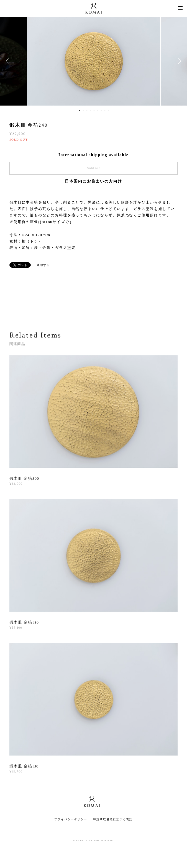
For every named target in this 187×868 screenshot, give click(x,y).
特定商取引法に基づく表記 (113, 819)
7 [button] (101, 110)
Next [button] (179, 61)
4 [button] (90, 110)
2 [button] (83, 110)
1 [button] (80, 110)
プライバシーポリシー (71, 819)
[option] (94, 61)
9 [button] (108, 110)
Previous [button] (8, 61)
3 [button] (87, 110)
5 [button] (94, 110)
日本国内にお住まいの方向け (93, 181)
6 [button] (98, 110)
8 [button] (105, 110)
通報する (43, 265)
